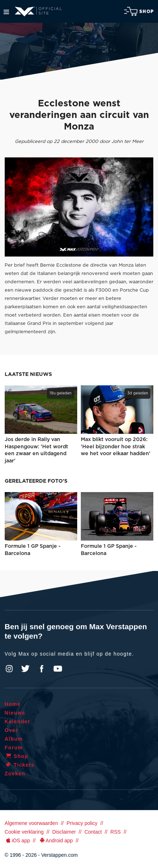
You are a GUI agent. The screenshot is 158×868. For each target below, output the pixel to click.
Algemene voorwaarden (31, 823)
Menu (6, 12)
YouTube (58, 669)
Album (14, 739)
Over (12, 730)
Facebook (41, 669)
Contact (93, 832)
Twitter (26, 669)
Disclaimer (64, 832)
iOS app (17, 841)
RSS (116, 832)
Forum (14, 748)
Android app (56, 841)
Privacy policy (82, 823)
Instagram (9, 669)
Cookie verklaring (24, 832)
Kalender (17, 721)
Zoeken (15, 774)
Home (13, 704)
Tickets (20, 765)
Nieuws (15, 713)
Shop (139, 11)
